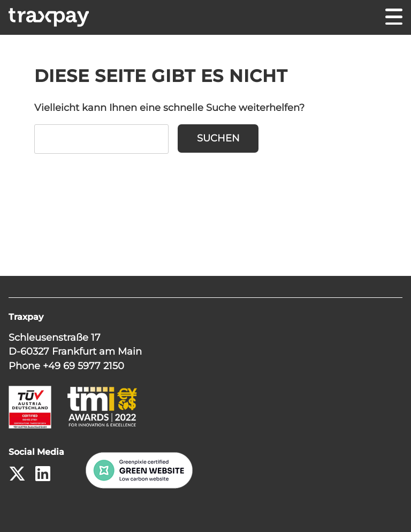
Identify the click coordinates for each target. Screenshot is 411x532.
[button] (387, 508)
